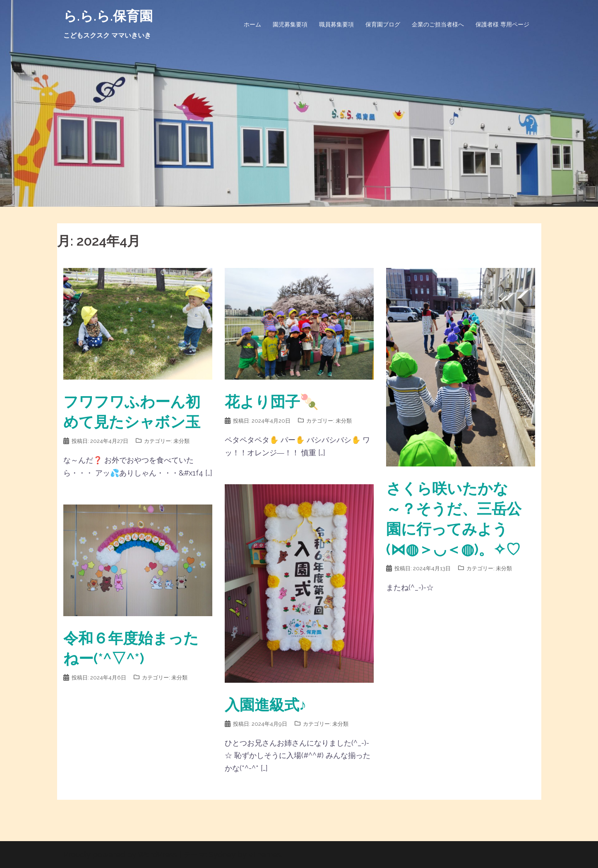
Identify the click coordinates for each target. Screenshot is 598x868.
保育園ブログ (383, 24)
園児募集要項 (290, 24)
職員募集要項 (336, 24)
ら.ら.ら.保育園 (108, 16)
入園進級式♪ (266, 705)
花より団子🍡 (272, 402)
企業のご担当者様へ (438, 24)
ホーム (252, 24)
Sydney (222, 855)
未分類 (181, 441)
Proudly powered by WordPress (120, 855)
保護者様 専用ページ (502, 24)
